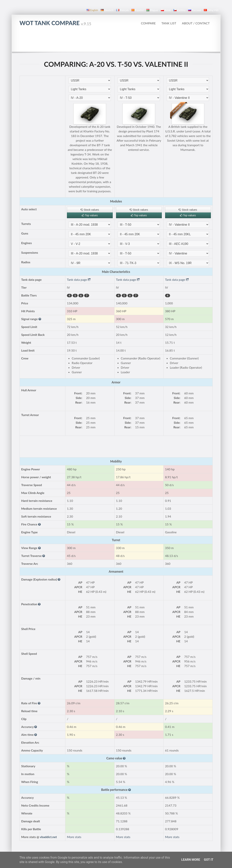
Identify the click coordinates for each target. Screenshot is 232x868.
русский (195, 10)
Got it (209, 860)
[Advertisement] (116, 41)
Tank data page (79, 280)
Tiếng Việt (211, 10)
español (137, 10)
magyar (152, 10)
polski (166, 10)
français (123, 10)
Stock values (90, 210)
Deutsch (107, 10)
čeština (179, 10)
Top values (90, 215)
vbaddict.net (48, 837)
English (92, 10)
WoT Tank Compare (55, 23)
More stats (74, 837)
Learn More (191, 860)
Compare (148, 23)
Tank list (169, 23)
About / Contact (196, 23)
